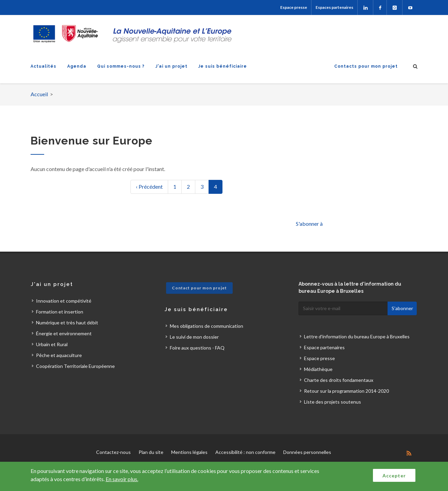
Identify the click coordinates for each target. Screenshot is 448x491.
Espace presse (294, 7)
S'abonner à (309, 224)
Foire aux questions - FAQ (197, 348)
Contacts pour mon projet (366, 66)
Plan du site (151, 452)
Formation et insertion (60, 312)
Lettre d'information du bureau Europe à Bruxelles (357, 336)
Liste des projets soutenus (333, 402)
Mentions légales (189, 452)
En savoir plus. (122, 479)
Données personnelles (307, 452)
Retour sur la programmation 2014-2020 (346, 391)
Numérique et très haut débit (67, 323)
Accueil (39, 94)
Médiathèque (318, 369)
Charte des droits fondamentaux (339, 380)
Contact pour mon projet (199, 288)
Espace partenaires (324, 347)
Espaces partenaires (334, 7)
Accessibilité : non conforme (245, 452)
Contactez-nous (113, 452)
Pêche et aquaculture (59, 355)
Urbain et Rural (52, 344)
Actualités (43, 66)
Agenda (77, 66)
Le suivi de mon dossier (194, 337)
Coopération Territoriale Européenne (75, 366)
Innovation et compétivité (64, 301)
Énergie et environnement (64, 333)
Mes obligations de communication (207, 326)
